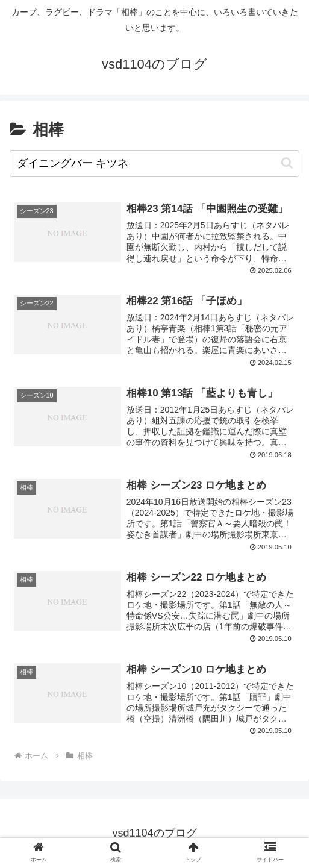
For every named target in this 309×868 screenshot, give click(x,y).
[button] (287, 163)
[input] (154, 164)
